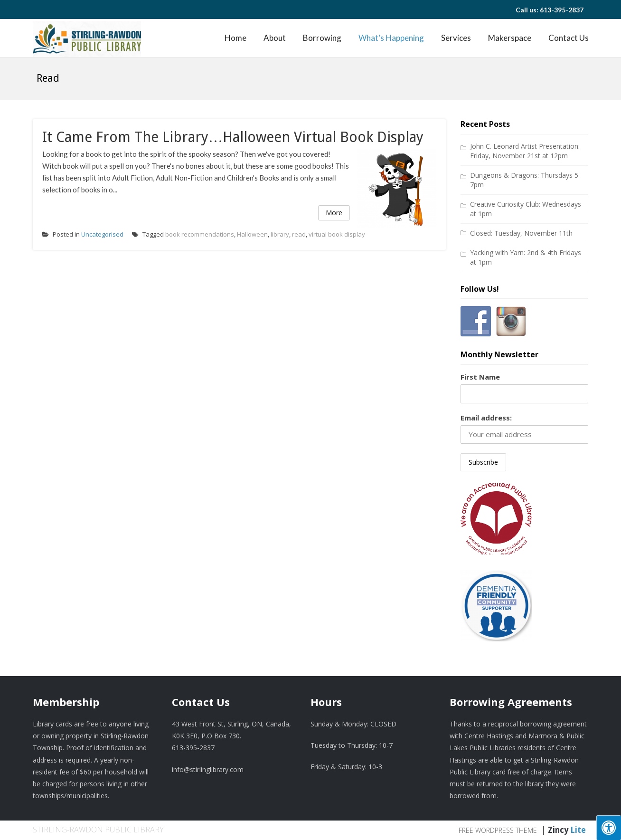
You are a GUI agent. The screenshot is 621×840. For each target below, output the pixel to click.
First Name (480, 377)
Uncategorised (102, 234)
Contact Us (569, 38)
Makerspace (510, 38)
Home (235, 38)
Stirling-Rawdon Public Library (98, 830)
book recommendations (200, 234)
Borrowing (322, 38)
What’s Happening (391, 38)
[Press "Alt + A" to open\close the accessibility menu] (609, 828)
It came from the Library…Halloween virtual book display (233, 137)
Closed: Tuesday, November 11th (521, 233)
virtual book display (337, 234)
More (334, 213)
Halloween (252, 234)
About (275, 38)
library (280, 234)
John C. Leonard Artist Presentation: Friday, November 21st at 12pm (525, 151)
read (299, 234)
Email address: (486, 418)
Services (456, 38)
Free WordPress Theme (498, 830)
